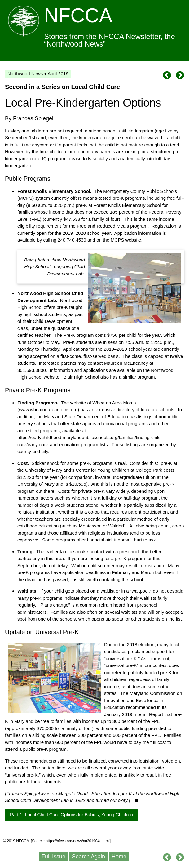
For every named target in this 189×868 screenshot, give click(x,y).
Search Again (88, 857)
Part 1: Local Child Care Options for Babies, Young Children (71, 815)
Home (119, 857)
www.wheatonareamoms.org (48, 410)
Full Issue (53, 857)
